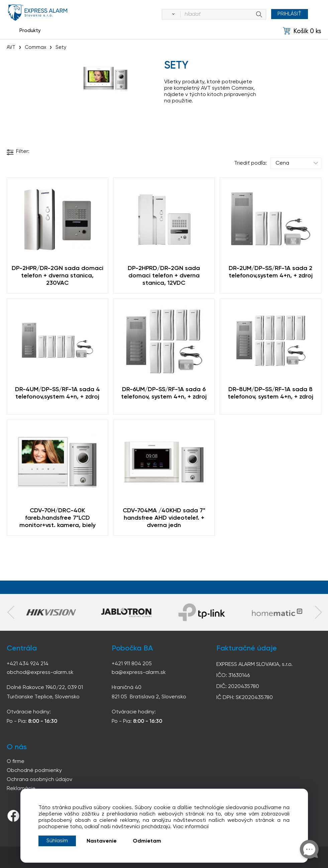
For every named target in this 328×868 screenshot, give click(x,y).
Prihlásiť (289, 14)
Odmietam (147, 841)
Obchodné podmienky (34, 771)
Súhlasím (57, 841)
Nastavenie (102, 841)
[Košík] (302, 31)
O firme (16, 762)
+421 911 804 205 (132, 664)
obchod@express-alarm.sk (40, 673)
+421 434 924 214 (28, 664)
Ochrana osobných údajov (39, 780)
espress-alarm (38, 13)
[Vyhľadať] (172, 14)
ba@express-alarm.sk (139, 673)
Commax (35, 48)
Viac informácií (191, 827)
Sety (61, 48)
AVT (11, 48)
